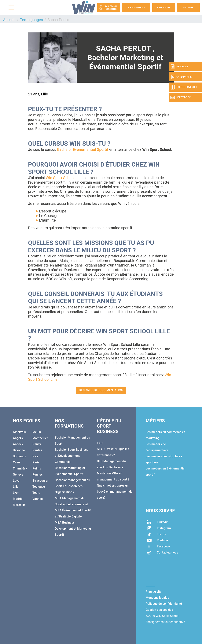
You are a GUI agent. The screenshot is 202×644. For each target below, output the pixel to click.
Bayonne (19, 450)
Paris (36, 462)
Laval (17, 481)
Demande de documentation (101, 390)
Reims (37, 468)
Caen (16, 462)
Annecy (18, 444)
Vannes (38, 499)
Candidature (164, 7)
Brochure (188, 7)
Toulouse (39, 487)
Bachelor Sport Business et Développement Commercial (72, 456)
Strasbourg (40, 481)
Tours (36, 493)
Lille (16, 487)
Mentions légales (157, 598)
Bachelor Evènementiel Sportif (83, 149)
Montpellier (40, 438)
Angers (18, 438)
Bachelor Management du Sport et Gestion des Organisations (72, 486)
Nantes (37, 450)
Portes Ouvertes (136, 7)
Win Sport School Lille (64, 178)
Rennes (38, 475)
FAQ (100, 443)
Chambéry (20, 468)
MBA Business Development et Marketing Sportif (73, 529)
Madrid (18, 499)
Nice (35, 456)
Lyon (16, 493)
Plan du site (154, 592)
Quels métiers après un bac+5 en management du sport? (115, 492)
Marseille (19, 505)
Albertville (20, 432)
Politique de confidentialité (164, 604)
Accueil (9, 20)
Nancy (37, 444)
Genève (18, 475)
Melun (37, 432)
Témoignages (31, 20)
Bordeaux (19, 456)
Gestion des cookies (159, 610)
